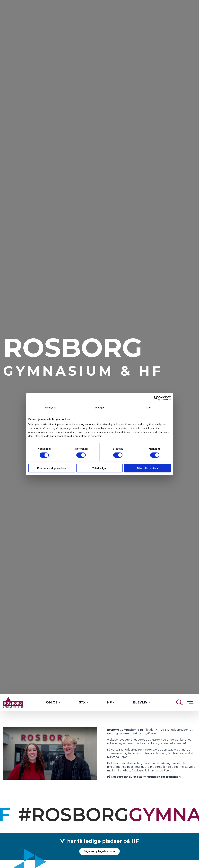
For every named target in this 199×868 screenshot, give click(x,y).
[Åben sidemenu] (190, 702)
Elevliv (140, 702)
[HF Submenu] (115, 702)
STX (82, 702)
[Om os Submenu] (61, 702)
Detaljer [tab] (100, 407)
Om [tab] (149, 407)
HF (109, 702)
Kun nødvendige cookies (52, 468)
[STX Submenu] (89, 702)
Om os (52, 702)
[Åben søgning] (180, 702)
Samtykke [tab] (50, 407)
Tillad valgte (99, 468)
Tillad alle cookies (147, 468)
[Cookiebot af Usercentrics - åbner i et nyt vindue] (156, 398)
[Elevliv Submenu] (150, 702)
